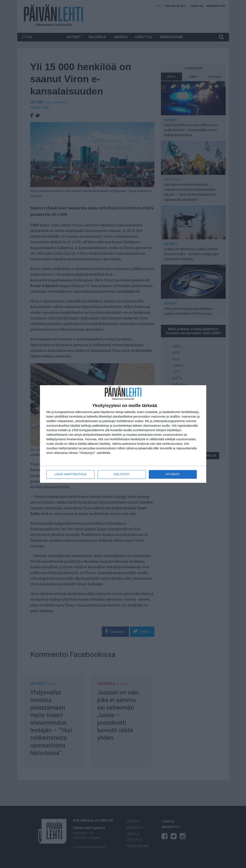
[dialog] (123, 434)
